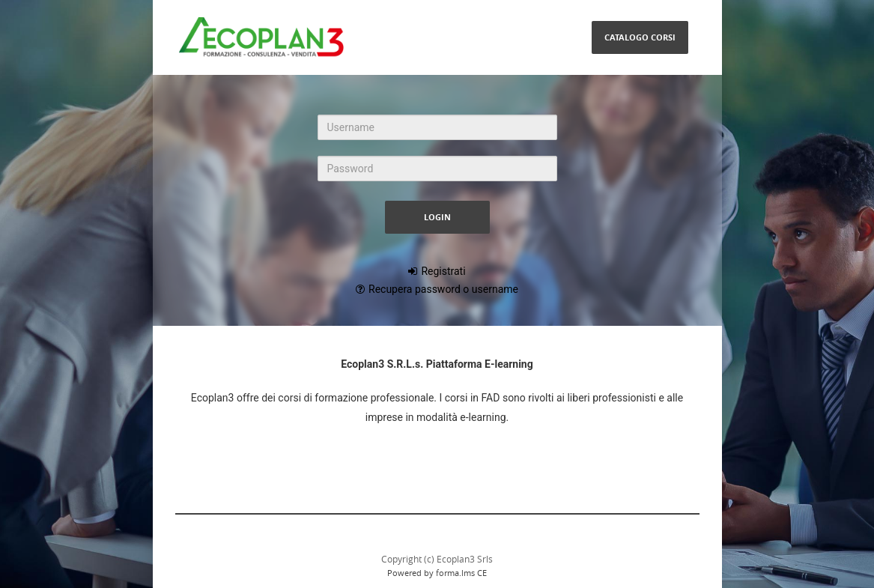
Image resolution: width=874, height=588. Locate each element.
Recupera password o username (443, 289)
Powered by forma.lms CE (437, 573)
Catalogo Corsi (640, 37)
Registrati (443, 271)
